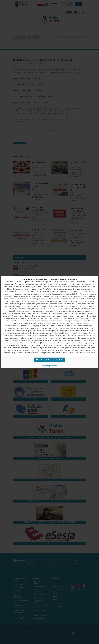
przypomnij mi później (50, 366)
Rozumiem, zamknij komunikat (50, 360)
